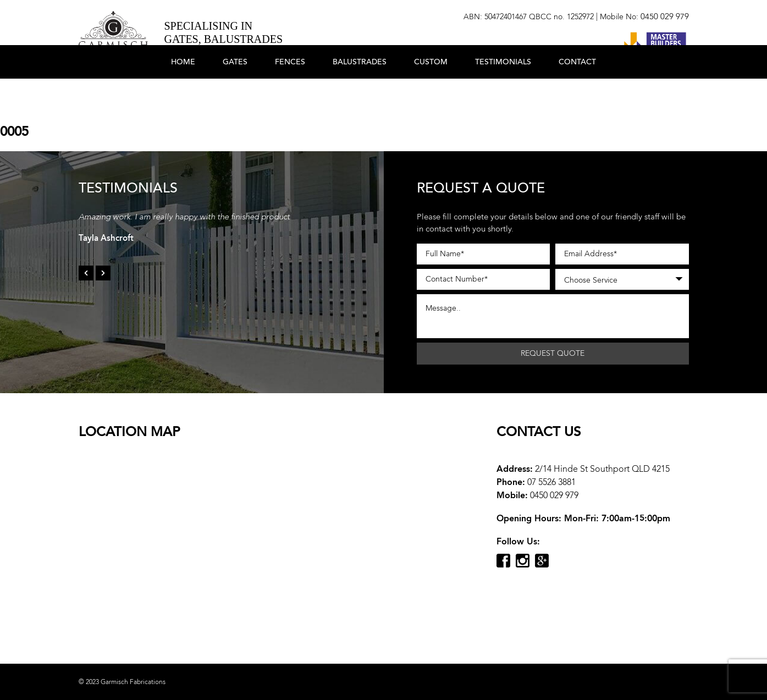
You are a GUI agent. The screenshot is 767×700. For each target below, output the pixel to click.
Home (183, 95)
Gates (235, 95)
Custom (431, 95)
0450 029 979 (665, 16)
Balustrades (360, 95)
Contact (577, 95)
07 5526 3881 (551, 482)
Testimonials (503, 95)
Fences (290, 95)
